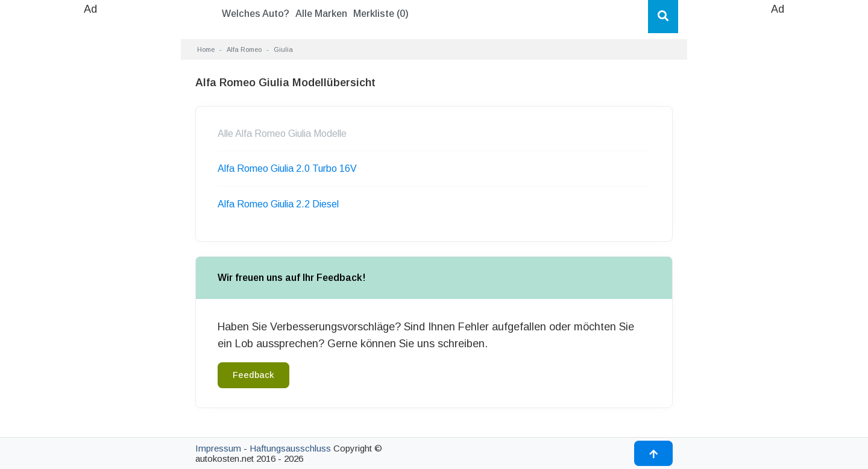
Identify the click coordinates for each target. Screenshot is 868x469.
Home (206, 49)
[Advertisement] (90, 199)
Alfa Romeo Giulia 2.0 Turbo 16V (287, 168)
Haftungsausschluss (290, 448)
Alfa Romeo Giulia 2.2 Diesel (278, 204)
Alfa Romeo (244, 49)
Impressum (218, 448)
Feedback (253, 375)
